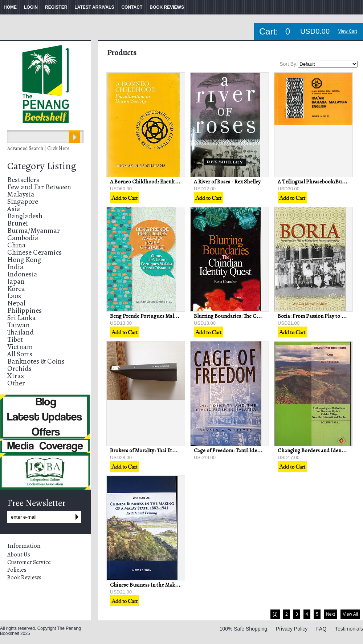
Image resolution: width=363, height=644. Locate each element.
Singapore (23, 201)
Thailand (21, 332)
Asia (14, 209)
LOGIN (31, 7)
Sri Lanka (22, 318)
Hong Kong (24, 260)
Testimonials (349, 629)
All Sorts (20, 354)
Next (331, 614)
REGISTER (56, 7)
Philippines (25, 310)
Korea (16, 289)
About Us (19, 555)
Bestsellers (23, 180)
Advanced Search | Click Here (38, 148)
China (17, 245)
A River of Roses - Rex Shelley (227, 182)
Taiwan (19, 325)
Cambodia (23, 238)
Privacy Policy (292, 629)
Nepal (16, 303)
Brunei (18, 223)
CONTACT (132, 7)
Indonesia (22, 274)
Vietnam (20, 347)
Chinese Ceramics (34, 252)
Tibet (15, 339)
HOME (10, 7)
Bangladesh (25, 216)
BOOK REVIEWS (167, 7)
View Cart (348, 31)
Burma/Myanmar (34, 230)
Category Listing (42, 166)
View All (350, 614)
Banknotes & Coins (36, 361)
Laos (14, 296)
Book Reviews (24, 578)
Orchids (19, 368)
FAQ (321, 629)
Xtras (16, 376)
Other (16, 383)
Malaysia (21, 194)
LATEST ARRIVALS (94, 7)
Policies (17, 570)
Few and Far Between (39, 187)
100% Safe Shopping (244, 629)
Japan (16, 281)
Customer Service (29, 562)
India (15, 267)
